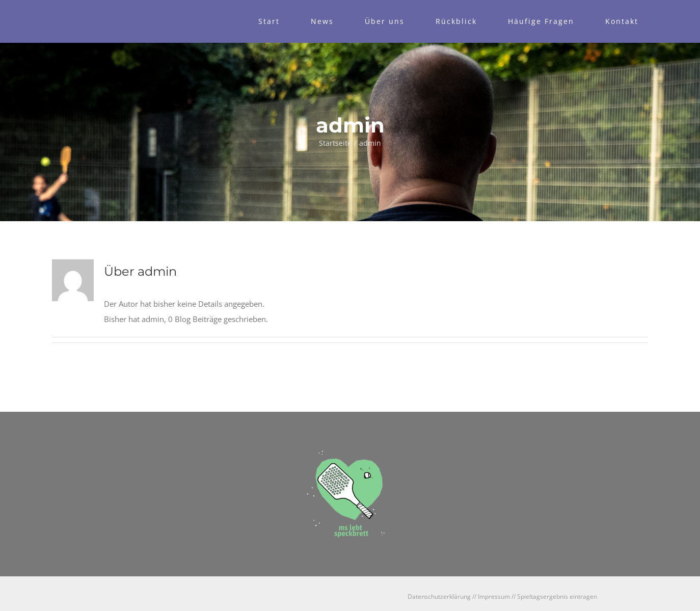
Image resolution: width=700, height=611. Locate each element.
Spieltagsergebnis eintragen (557, 596)
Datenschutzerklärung (439, 596)
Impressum (494, 596)
